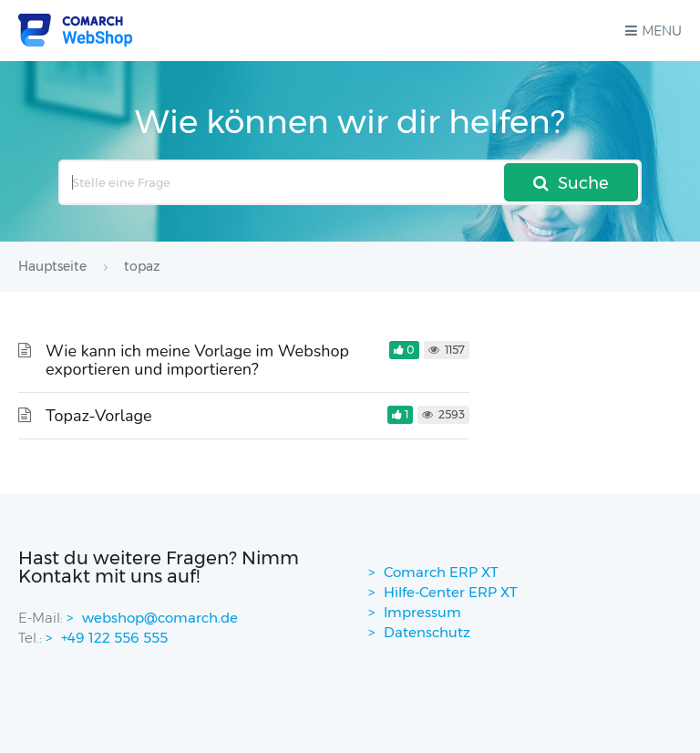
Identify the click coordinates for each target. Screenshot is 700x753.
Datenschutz (427, 632)
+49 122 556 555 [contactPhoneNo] (114, 638)
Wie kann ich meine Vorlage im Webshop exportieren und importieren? (197, 360)
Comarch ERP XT (441, 572)
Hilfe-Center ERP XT (451, 592)
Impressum (422, 612)
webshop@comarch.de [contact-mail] (160, 618)
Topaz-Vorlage (99, 416)
